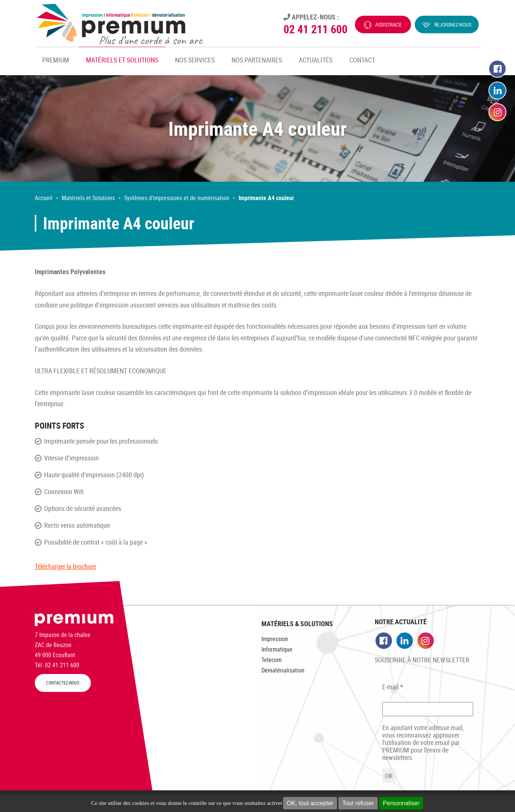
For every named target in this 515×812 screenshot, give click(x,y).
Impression (275, 639)
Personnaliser (401, 803)
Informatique (277, 649)
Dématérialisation (283, 670)
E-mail (393, 687)
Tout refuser (358, 803)
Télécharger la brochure (65, 566)
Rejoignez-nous (453, 24)
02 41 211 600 (315, 29)
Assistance (388, 24)
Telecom (272, 660)
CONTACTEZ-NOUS (63, 683)
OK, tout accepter (310, 803)
